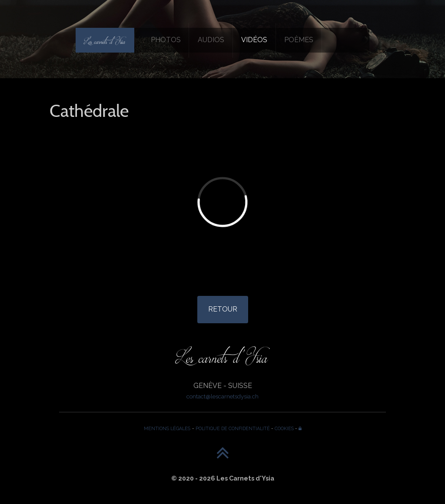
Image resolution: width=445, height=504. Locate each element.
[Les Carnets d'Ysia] (105, 40)
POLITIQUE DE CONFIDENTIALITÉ (233, 428)
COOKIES (284, 428)
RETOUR (223, 309)
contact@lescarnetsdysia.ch (222, 396)
